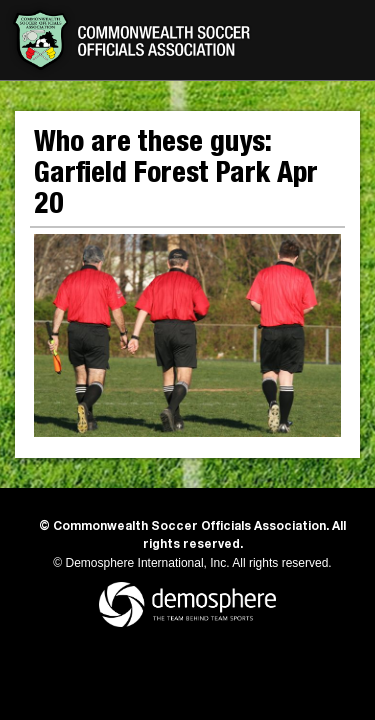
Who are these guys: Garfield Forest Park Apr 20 (176, 176)
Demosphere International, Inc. (148, 563)
